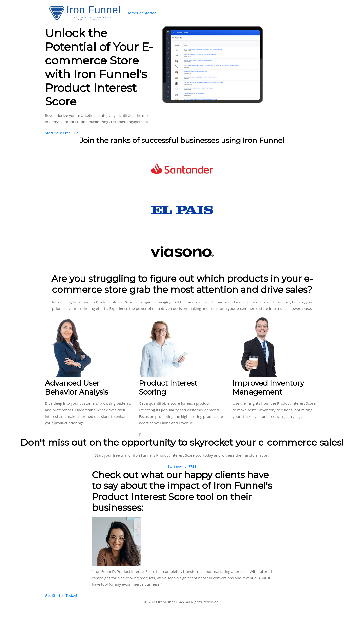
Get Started (147, 13)
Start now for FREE (182, 466)
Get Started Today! (61, 595)
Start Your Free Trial (62, 133)
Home (132, 13)
